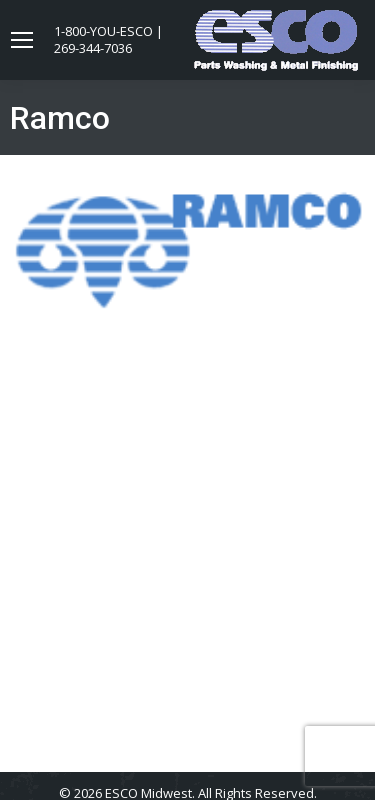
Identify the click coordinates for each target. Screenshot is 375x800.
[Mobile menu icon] (22, 40)
